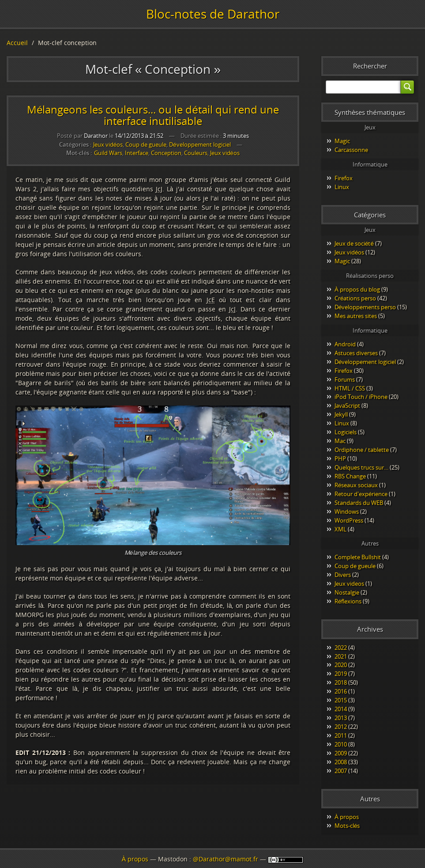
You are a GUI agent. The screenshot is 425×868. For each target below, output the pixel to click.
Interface (137, 153)
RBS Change (350, 476)
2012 (341, 727)
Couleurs (196, 153)
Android (345, 344)
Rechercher (370, 66)
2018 (341, 682)
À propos (347, 817)
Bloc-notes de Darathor (213, 14)
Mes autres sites (356, 316)
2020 (341, 665)
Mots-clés (347, 826)
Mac (340, 441)
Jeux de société (354, 243)
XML (340, 529)
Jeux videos (349, 584)
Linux (342, 187)
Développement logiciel (200, 144)
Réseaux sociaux (356, 485)
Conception (166, 153)
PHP (340, 459)
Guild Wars (108, 153)
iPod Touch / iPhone (361, 397)
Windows (347, 512)
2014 (341, 709)
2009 (341, 753)
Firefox (344, 178)
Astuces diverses (356, 353)
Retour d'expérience (361, 494)
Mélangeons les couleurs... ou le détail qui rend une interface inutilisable (153, 115)
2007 (341, 771)
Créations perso (355, 298)
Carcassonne (351, 150)
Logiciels (346, 432)
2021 (341, 656)
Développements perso (365, 307)
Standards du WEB (359, 503)
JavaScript (347, 406)
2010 (341, 744)
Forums (345, 379)
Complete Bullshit (358, 557)
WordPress (349, 520)
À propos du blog (357, 289)
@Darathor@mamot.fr (226, 859)
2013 (341, 718)
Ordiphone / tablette (362, 450)
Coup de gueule (146, 144)
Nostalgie (347, 592)
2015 (341, 700)
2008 (341, 762)
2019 (341, 674)
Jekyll (341, 414)
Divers (343, 575)
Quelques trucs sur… (361, 467)
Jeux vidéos (108, 144)
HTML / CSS (350, 388)
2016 (341, 691)
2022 (341, 648)
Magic (342, 141)
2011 (341, 735)
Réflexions (348, 601)
